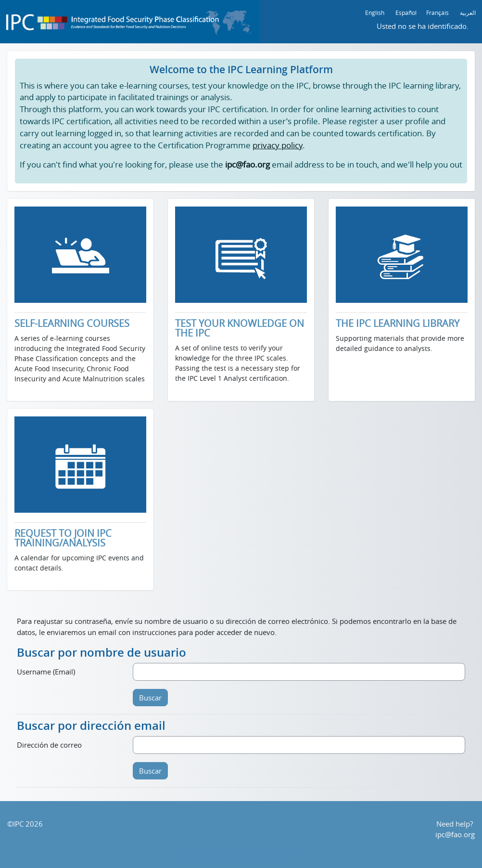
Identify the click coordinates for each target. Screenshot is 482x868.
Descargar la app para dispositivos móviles (241, 855)
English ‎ (375, 13)
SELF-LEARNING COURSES (72, 324)
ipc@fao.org (455, 834)
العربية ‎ (469, 13)
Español (406, 13)
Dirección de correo (49, 745)
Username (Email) (46, 672)
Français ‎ (438, 13)
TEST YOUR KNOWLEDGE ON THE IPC (240, 328)
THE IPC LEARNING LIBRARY (398, 324)
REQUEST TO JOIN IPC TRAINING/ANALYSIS (63, 538)
